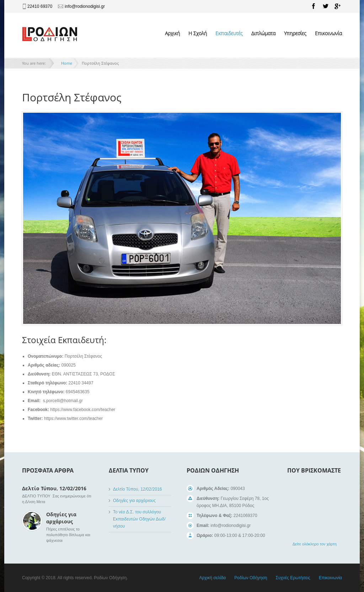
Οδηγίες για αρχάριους (61, 518)
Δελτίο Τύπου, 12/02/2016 (54, 488)
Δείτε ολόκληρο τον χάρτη (315, 544)
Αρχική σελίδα (212, 578)
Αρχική (172, 33)
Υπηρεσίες (295, 33)
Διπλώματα (263, 33)
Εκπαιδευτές (229, 33)
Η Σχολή (198, 33)
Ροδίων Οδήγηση (251, 578)
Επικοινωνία (328, 33)
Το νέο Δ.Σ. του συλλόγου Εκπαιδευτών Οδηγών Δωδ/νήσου (139, 519)
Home (67, 63)
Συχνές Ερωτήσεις (293, 578)
